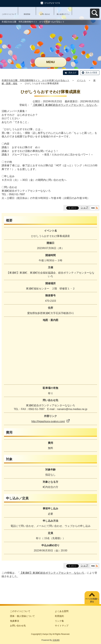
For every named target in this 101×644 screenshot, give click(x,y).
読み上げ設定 (91, 73)
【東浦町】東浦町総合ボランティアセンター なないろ (65, 105)
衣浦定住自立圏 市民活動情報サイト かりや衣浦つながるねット (35, 80)
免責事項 (15, 621)
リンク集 (59, 621)
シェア (85, 208)
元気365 (56, 640)
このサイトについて (9, 14)
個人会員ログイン (63, 14)
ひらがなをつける (52, 3)
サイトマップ (62, 626)
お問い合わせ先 (18, 626)
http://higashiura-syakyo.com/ (50, 421)
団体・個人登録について (22, 616)
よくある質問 (62, 611)
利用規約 (59, 616)
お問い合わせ (45, 14)
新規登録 (27, 14)
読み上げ (72, 73)
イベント (81, 80)
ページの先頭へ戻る (92, 600)
